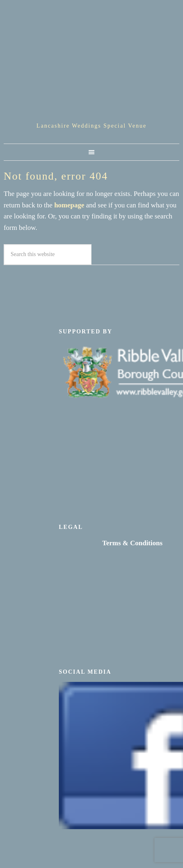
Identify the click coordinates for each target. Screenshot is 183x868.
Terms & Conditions (132, 543)
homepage (69, 205)
